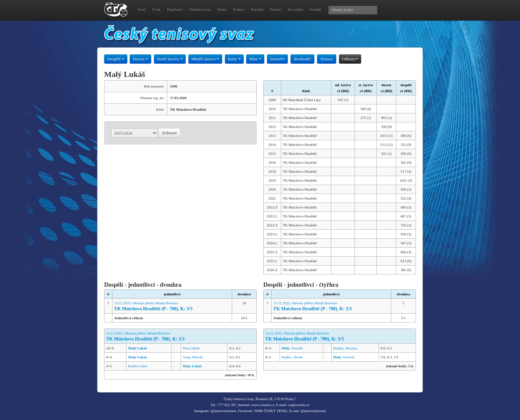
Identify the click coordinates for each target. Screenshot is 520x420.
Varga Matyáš (193, 357)
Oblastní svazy (200, 9)
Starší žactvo (170, 59)
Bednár (338, 348)
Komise (239, 9)
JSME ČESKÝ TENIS (270, 411)
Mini (255, 59)
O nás (156, 9)
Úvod (141, 9)
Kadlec (287, 357)
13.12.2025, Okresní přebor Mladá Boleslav (172, 306)
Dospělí (116, 59)
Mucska (351, 348)
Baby (234, 59)
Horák (298, 357)
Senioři (278, 59)
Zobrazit (169, 133)
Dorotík (297, 348)
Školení (276, 9)
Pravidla (257, 9)
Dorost (140, 59)
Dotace (327, 59)
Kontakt (315, 9)
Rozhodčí (302, 59)
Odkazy (350, 59)
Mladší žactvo (205, 59)
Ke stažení (295, 9)
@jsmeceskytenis (223, 411)
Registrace (175, 9)
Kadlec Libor (138, 366)
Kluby (222, 9)
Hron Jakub (191, 348)
